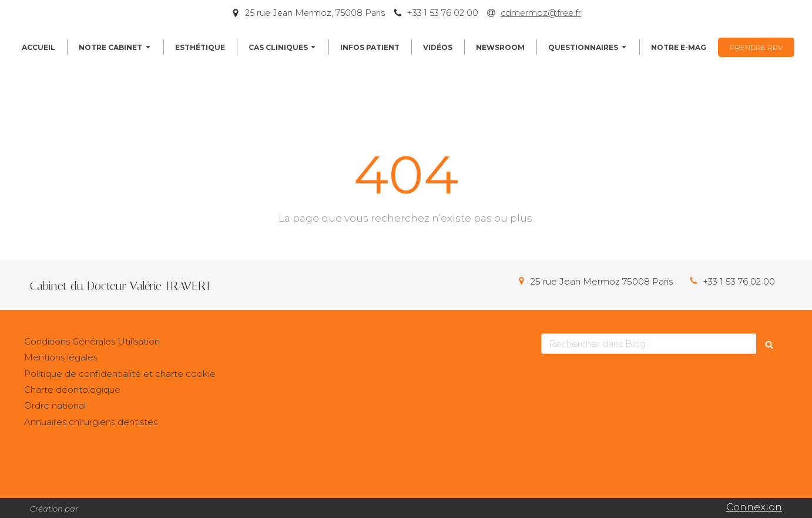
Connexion (754, 507)
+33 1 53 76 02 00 (739, 281)
